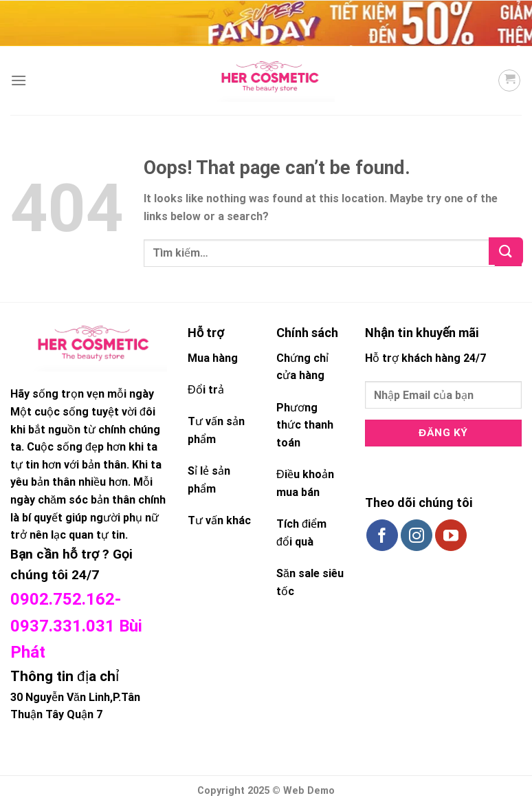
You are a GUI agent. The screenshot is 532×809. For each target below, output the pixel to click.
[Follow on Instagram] (417, 535)
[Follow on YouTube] (451, 535)
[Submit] (508, 254)
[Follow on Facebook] (382, 535)
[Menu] (19, 80)
